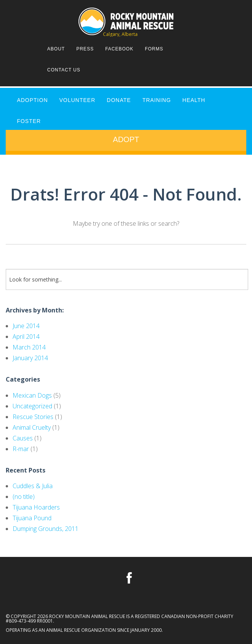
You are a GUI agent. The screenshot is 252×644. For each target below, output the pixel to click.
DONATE (119, 100)
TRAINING (156, 100)
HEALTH (194, 100)
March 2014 (29, 347)
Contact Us (64, 70)
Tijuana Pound (32, 518)
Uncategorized (32, 406)
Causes (23, 438)
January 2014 (30, 358)
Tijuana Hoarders (36, 507)
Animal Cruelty (32, 427)
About (56, 49)
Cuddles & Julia (33, 486)
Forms (154, 49)
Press (85, 49)
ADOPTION (32, 100)
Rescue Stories (33, 417)
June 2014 (26, 326)
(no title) (24, 497)
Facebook (119, 49)
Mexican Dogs (32, 395)
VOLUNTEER (78, 100)
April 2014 (26, 337)
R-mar (21, 449)
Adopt (126, 139)
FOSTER (29, 121)
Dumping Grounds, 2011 (46, 529)
